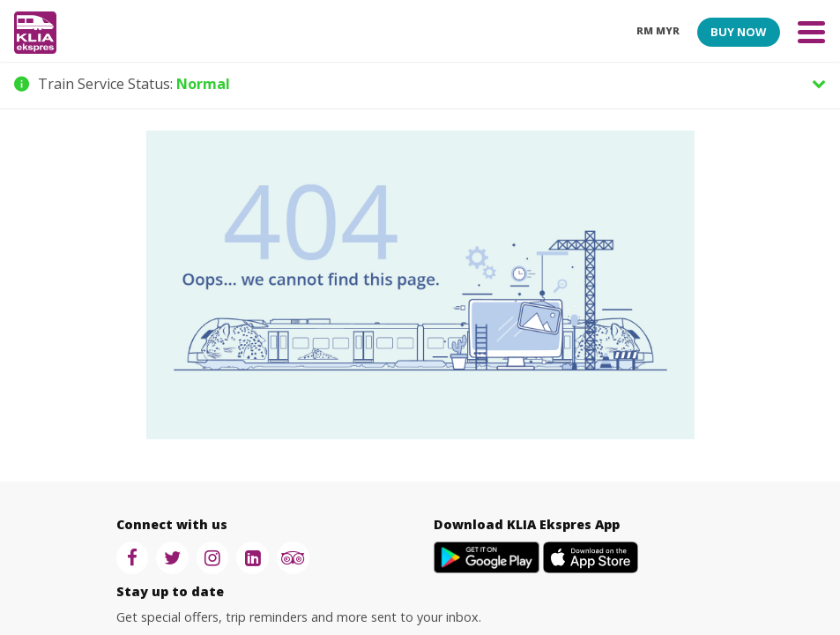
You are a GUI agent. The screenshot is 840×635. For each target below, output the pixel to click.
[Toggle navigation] (811, 31)
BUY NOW (738, 32)
